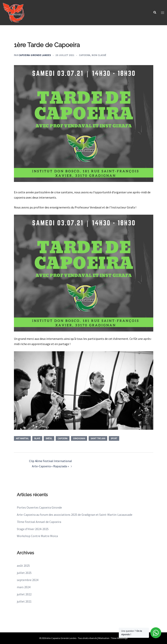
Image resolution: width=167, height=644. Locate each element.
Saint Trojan (98, 438)
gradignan (79, 438)
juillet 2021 (24, 601)
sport (114, 438)
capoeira (63, 438)
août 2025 (23, 566)
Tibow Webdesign (119, 638)
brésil (49, 438)
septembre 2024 (28, 580)
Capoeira (85, 55)
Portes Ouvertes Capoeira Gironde (39, 507)
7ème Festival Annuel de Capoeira (39, 522)
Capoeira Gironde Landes (35, 55)
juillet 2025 (24, 573)
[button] (155, 13)
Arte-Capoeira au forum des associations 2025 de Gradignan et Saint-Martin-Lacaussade (75, 515)
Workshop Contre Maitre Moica (37, 536)
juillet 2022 (24, 594)
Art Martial (22, 438)
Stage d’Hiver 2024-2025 (33, 529)
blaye (37, 438)
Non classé (99, 55)
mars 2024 (24, 587)
